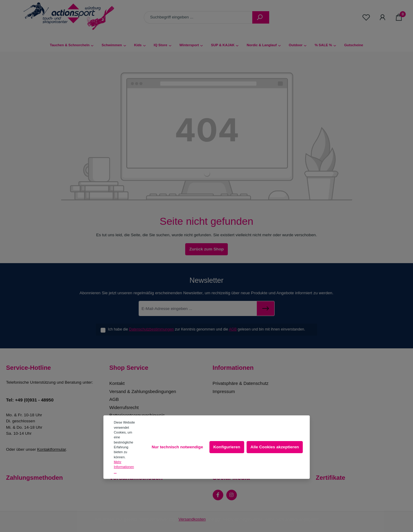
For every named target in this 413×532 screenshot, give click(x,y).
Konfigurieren (227, 447)
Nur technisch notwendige (177, 447)
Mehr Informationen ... (124, 467)
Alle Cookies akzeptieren (275, 447)
